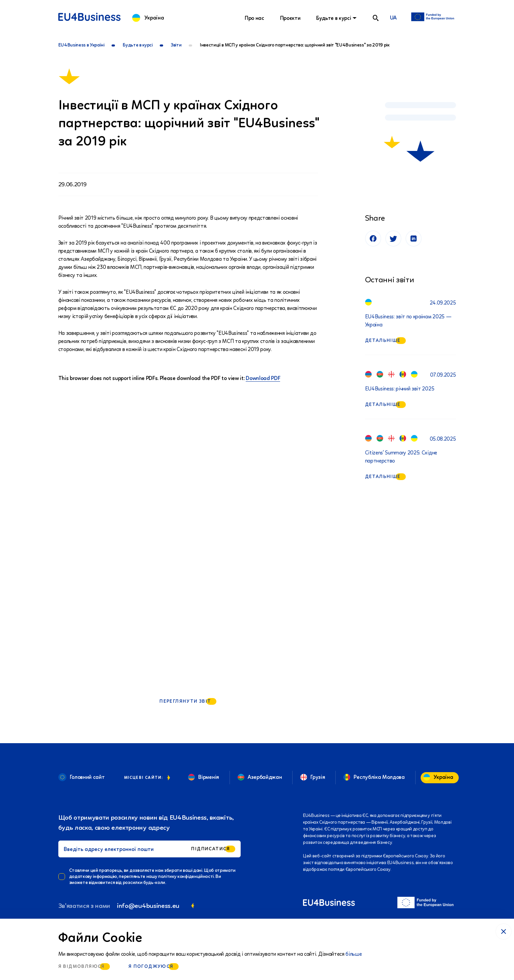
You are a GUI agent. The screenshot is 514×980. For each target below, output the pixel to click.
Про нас (254, 18)
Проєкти (290, 18)
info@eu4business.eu (148, 906)
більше (354, 954)
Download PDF (263, 378)
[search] (376, 18)
